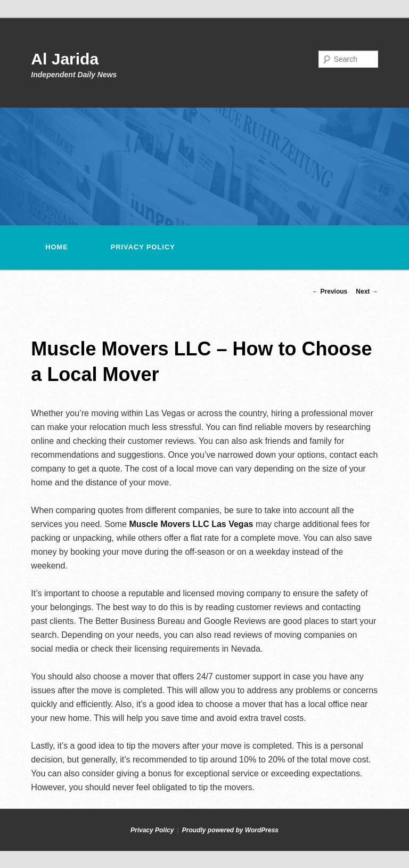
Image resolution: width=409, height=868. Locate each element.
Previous (330, 291)
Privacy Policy (143, 247)
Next (367, 291)
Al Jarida (65, 59)
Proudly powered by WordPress (230, 830)
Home (56, 247)
